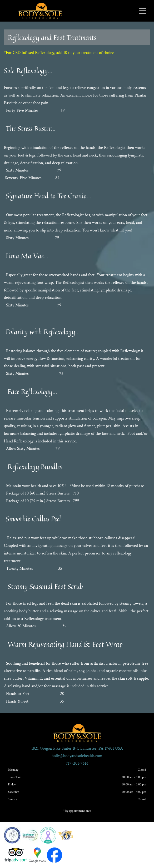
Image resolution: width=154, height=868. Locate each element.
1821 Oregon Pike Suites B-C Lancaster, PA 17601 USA (77, 748)
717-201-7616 (77, 763)
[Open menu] (143, 11)
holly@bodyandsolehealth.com (77, 756)
